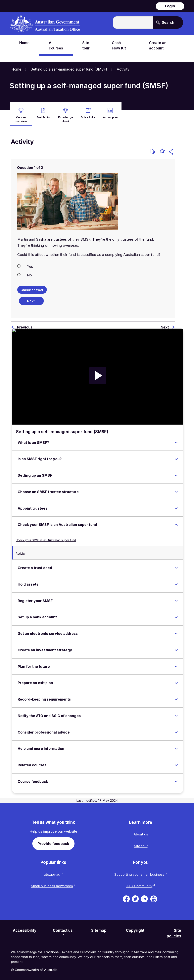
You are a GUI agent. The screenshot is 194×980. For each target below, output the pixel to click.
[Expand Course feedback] (176, 779)
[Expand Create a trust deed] (176, 565)
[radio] (93, 264)
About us (141, 832)
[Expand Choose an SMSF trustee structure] (176, 489)
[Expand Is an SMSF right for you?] (176, 457)
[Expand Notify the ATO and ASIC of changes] (176, 713)
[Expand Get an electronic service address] (176, 631)
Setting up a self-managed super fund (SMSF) (69, 69)
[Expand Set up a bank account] (176, 615)
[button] (172, 150)
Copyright (136, 930)
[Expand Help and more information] (176, 746)
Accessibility (26, 930)
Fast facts (43, 114)
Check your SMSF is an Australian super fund (46, 538)
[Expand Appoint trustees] (176, 506)
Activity (21, 551)
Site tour (141, 844)
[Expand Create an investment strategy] (176, 648)
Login (170, 6)
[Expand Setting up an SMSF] (176, 473)
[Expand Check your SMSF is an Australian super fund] (176, 522)
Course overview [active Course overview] (21, 116)
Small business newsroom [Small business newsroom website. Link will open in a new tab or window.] (52, 885)
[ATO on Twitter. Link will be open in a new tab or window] (135, 897)
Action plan (110, 114)
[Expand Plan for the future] (176, 664)
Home (16, 69)
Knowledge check (65, 116)
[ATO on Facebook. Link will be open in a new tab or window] (126, 897)
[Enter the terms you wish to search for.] (133, 23)
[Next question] (31, 299)
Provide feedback (53, 841)
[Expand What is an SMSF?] (176, 440)
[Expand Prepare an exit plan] (176, 680)
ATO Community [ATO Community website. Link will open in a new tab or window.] (139, 885)
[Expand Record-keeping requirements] (176, 697)
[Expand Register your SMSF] (176, 598)
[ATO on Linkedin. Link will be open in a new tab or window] (144, 897)
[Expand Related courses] (176, 763)
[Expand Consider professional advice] (176, 730)
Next (165, 325)
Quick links (88, 114)
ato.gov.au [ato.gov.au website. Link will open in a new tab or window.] (52, 873)
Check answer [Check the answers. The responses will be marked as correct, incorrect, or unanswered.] (32, 287)
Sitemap (100, 930)
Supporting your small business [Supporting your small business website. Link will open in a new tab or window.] (139, 873)
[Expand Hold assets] (176, 582)
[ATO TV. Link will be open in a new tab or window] (154, 897)
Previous (25, 325)
